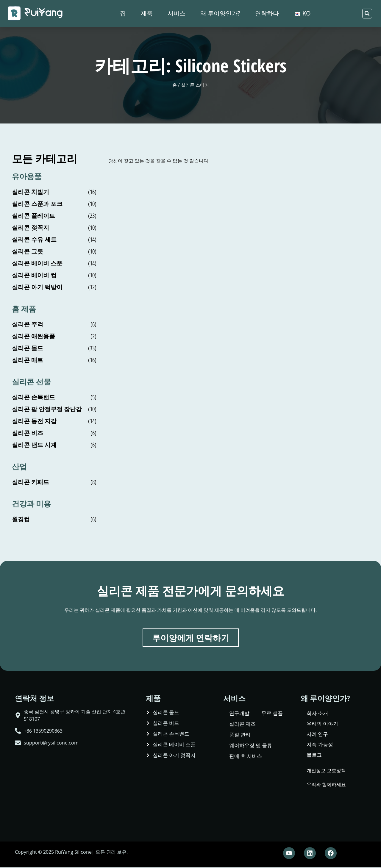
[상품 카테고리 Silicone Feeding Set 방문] (54, 240)
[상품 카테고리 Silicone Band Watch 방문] (54, 445)
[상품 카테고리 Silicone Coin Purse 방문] (54, 421)
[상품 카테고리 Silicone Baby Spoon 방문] (54, 263)
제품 (147, 13)
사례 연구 (317, 735)
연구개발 (239, 714)
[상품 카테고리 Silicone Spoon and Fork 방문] (54, 204)
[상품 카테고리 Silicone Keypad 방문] (54, 482)
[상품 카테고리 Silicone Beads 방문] (54, 433)
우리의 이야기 (322, 724)
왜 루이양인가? (220, 13)
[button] (367, 14)
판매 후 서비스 (246, 757)
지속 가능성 (320, 745)
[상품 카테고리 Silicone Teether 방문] (54, 192)
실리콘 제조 (242, 724)
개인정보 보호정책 (326, 771)
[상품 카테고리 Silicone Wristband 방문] (54, 397)
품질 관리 (240, 735)
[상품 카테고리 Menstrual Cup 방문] (54, 519)
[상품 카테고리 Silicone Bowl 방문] (54, 251)
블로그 (314, 755)
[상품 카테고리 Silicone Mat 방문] (54, 360)
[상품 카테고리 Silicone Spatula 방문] (54, 324)
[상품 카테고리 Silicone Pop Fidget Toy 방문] (54, 409)
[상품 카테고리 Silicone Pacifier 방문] (54, 228)
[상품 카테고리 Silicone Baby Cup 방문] (54, 275)
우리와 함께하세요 (326, 785)
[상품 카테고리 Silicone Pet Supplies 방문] (54, 336)
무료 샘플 (272, 714)
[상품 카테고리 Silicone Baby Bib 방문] (54, 287)
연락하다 (267, 13)
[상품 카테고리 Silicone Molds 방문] (54, 348)
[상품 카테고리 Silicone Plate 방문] (54, 216)
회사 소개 (317, 714)
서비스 (177, 13)
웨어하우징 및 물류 (251, 746)
